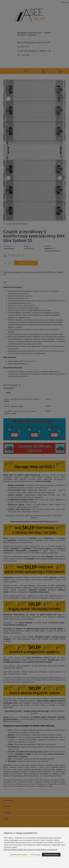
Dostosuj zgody (35, 855)
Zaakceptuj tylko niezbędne (18, 855)
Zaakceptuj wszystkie (51, 855)
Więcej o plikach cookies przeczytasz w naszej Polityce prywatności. (31, 850)
